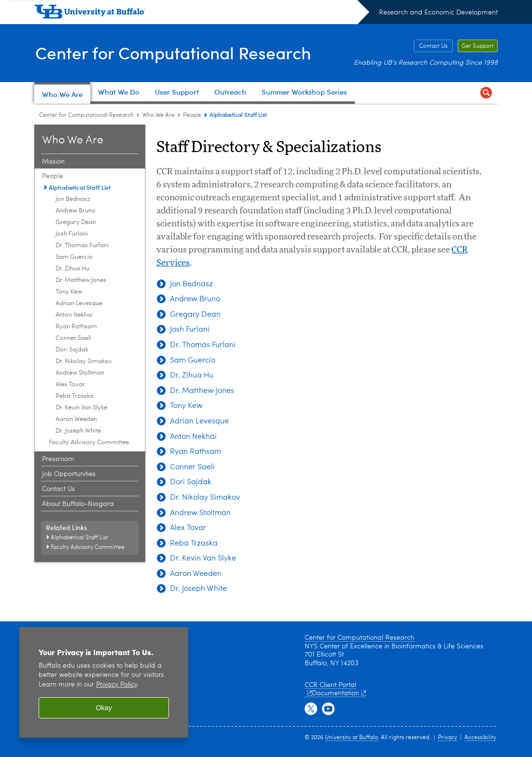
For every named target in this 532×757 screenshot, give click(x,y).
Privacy (448, 738)
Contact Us (433, 46)
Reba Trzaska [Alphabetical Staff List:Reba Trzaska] (75, 396)
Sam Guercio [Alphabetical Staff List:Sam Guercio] (74, 257)
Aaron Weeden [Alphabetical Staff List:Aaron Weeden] (76, 419)
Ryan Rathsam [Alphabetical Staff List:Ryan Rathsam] (76, 327)
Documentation (339, 693)
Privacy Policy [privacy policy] (117, 685)
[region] (104, 682)
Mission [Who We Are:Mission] (53, 162)
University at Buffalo (351, 738)
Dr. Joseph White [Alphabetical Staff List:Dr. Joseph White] (78, 431)
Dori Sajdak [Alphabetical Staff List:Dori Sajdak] (72, 350)
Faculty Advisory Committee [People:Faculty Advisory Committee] (89, 442)
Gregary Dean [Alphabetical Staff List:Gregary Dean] (76, 222)
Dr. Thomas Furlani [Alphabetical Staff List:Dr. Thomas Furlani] (82, 245)
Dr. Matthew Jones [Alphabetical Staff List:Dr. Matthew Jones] (81, 280)
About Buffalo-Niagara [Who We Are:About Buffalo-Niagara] (78, 504)
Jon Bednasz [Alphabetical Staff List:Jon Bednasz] (73, 199)
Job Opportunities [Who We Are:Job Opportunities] (69, 474)
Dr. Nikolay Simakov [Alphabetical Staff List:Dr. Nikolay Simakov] (84, 361)
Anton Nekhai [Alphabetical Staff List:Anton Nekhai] (74, 315)
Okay (104, 708)
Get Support (478, 46)
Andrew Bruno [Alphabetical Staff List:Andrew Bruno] (76, 211)
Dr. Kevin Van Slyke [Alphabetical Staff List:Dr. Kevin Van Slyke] (81, 408)
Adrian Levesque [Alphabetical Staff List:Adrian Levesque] (79, 303)
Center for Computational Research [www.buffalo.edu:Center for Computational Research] (86, 115)
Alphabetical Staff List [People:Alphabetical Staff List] (80, 187)
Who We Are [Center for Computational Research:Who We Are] (158, 115)
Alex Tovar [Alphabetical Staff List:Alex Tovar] (70, 385)
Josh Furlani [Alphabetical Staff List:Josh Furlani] (72, 234)
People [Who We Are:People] (192, 115)
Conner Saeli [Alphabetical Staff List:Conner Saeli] (73, 338)
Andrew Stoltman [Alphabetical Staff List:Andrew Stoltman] (80, 373)
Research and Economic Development (438, 13)
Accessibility (480, 738)
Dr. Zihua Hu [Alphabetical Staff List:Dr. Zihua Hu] (72, 269)
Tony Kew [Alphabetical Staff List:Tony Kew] (69, 292)
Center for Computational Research (175, 52)
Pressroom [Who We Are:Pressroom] (58, 459)
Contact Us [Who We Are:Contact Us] (58, 489)
